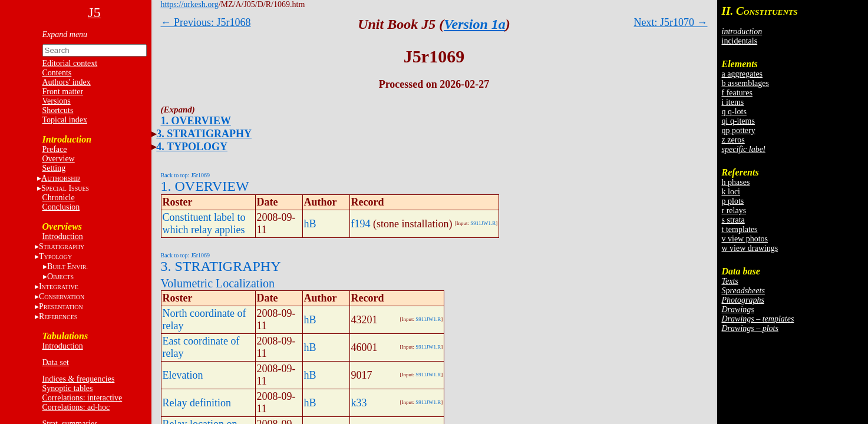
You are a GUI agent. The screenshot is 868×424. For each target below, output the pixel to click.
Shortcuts (58, 110)
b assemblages (745, 83)
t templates (740, 229)
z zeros (733, 140)
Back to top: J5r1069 (186, 175)
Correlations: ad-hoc (76, 407)
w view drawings (750, 248)
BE (67, 266)
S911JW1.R (483, 223)
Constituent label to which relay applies (204, 223)
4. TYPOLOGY (192, 147)
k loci (731, 192)
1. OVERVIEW (196, 121)
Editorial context (70, 63)
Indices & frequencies (79, 379)
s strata (733, 220)
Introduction (63, 236)
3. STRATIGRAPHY (204, 134)
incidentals (740, 41)
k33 (359, 403)
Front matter (63, 92)
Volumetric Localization (218, 283)
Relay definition (197, 403)
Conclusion (61, 207)
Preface (55, 149)
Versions (57, 101)
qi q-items (738, 121)
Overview (59, 159)
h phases (736, 182)
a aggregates (742, 74)
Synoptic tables (68, 388)
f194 (361, 224)
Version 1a (475, 24)
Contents (57, 73)
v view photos (745, 239)
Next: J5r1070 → (671, 22)
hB (310, 224)
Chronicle (59, 198)
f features (737, 93)
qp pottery (739, 130)
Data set (56, 362)
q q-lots (734, 112)
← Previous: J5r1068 (206, 22)
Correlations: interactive (82, 398)
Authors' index (67, 82)
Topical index (65, 120)
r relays (734, 211)
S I (65, 188)
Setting (54, 168)
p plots (733, 201)
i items (733, 102)
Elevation (183, 375)
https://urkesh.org (190, 4)
